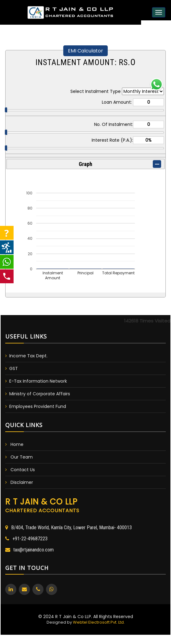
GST (14, 368)
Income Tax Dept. (28, 356)
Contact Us (23, 470)
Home (17, 444)
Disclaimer (22, 482)
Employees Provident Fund (38, 406)
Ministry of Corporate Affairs (40, 394)
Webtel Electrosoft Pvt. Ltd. (99, 622)
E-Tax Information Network (38, 381)
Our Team (22, 457)
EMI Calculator (85, 51)
